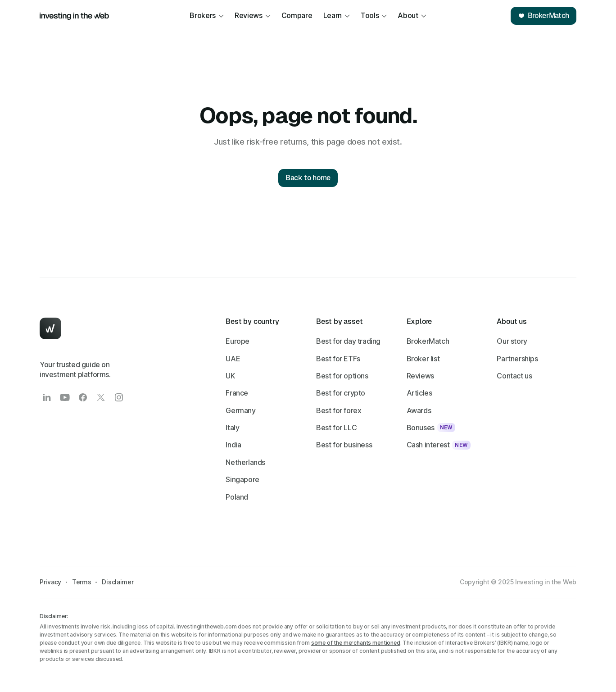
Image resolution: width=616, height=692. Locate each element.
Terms (82, 582)
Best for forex (339, 410)
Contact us (514, 376)
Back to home (308, 178)
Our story (512, 341)
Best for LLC (336, 428)
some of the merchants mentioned (356, 643)
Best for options (342, 376)
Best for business (344, 445)
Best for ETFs (338, 359)
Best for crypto (341, 393)
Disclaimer (118, 582)
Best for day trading (348, 341)
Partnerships (517, 359)
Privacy (50, 582)
